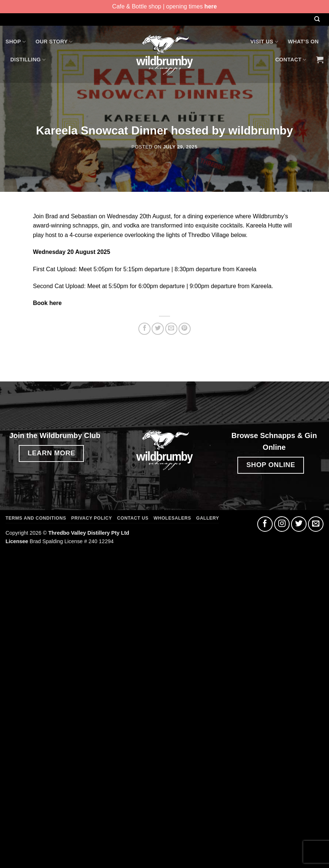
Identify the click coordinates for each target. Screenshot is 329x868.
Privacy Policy (92, 518)
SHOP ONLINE (271, 465)
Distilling (28, 60)
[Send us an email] (316, 524)
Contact (291, 60)
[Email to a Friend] (171, 329)
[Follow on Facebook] (265, 524)
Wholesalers (172, 518)
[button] (320, 60)
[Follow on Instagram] (282, 524)
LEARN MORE (51, 453)
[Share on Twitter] (158, 329)
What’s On (303, 42)
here (211, 6)
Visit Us (264, 42)
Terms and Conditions (36, 518)
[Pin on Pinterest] (185, 329)
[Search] (317, 19)
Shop (16, 42)
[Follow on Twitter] (299, 524)
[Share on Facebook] (144, 329)
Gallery (208, 518)
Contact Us (133, 518)
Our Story (54, 42)
